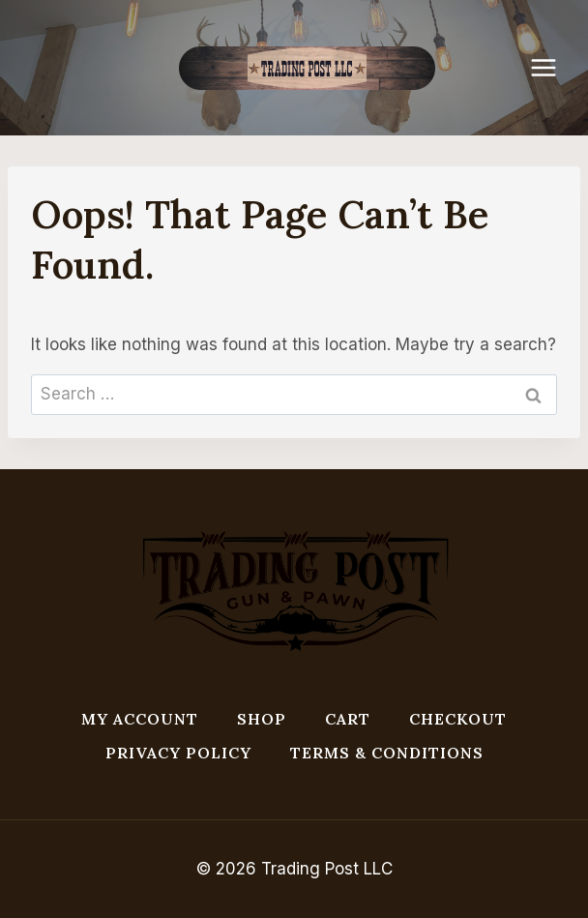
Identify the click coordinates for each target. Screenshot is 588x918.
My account (140, 719)
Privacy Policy (178, 753)
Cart (348, 719)
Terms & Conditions (387, 753)
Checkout (458, 719)
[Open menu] (553, 67)
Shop (262, 719)
